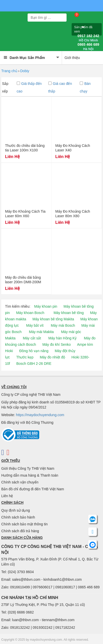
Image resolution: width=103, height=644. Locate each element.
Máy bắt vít (35, 325)
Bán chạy (85, 87)
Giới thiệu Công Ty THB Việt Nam (28, 468)
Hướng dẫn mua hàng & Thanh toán (30, 475)
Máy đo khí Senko (56, 344)
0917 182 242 (88, 38)
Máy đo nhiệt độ (52, 357)
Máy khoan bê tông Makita (53, 319)
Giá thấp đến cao (29, 87)
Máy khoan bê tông (69, 313)
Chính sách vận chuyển (20, 482)
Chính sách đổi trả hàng (20, 531)
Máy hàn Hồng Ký (63, 338)
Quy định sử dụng (16, 510)
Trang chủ (9, 71)
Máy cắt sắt (32, 338)
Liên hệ (7, 496)
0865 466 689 (88, 47)
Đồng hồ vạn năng (34, 351)
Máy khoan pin (46, 306)
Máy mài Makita (41, 332)
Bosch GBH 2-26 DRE (34, 364)
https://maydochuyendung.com (40, 415)
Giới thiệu (72, 58)
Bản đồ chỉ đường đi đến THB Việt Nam (33, 489)
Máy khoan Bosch (30, 313)
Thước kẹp (25, 357)
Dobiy (25, 71)
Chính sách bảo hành (18, 517)
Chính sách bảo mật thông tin (24, 524)
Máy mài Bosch (63, 325)
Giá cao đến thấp (60, 87)
